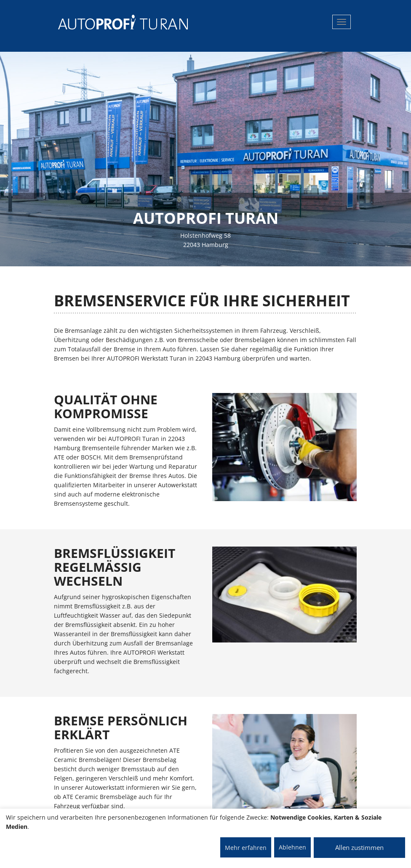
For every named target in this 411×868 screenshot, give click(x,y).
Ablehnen (292, 847)
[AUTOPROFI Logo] (92, 22)
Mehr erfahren (246, 848)
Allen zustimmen (359, 847)
